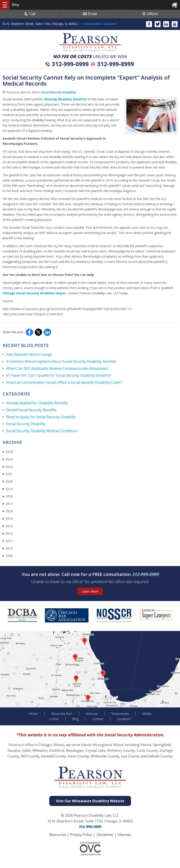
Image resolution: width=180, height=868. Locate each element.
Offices (150, 14)
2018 (8, 496)
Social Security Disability (58, 92)
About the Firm (62, 714)
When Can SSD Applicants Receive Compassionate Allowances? (57, 368)
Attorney (92, 714)
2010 (8, 548)
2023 (8, 459)
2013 (8, 526)
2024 (8, 452)
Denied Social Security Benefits (31, 410)
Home (33, 714)
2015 (8, 519)
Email (90, 14)
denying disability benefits (65, 99)
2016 (8, 511)
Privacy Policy (81, 835)
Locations (124, 719)
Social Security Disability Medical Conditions (42, 431)
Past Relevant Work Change (29, 354)
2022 (8, 467)
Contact (98, 719)
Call (30, 14)
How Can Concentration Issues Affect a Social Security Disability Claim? (64, 382)
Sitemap (124, 835)
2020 (8, 481)
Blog (76, 719)
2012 (8, 533)
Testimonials (120, 714)
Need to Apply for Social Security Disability (41, 417)
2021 (8, 474)
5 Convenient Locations (99, 24)
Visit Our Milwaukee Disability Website (90, 801)
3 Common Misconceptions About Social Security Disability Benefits (61, 361)
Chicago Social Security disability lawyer (34, 293)
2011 (8, 541)
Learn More (90, 591)
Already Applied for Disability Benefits (37, 403)
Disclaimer (105, 835)
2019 (8, 489)
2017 (8, 504)
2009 (8, 556)
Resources (58, 835)
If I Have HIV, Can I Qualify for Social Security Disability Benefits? (59, 375)
